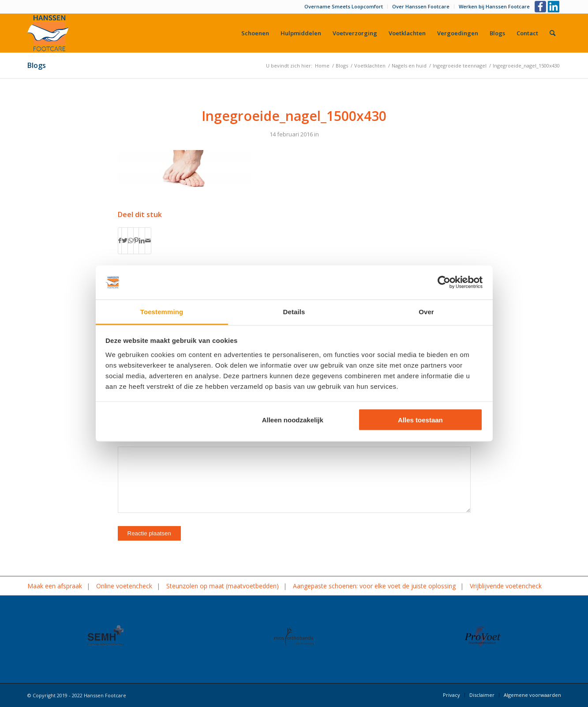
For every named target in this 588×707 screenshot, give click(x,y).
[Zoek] (552, 33)
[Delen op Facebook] (120, 241)
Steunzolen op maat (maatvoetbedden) (223, 586)
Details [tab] (294, 311)
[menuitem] (344, 7)
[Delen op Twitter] (125, 241)
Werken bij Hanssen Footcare (494, 6)
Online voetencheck (124, 586)
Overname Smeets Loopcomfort (344, 6)
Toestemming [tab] (162, 311)
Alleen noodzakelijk (293, 420)
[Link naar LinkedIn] (554, 7)
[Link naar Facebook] (541, 7)
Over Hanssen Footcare (421, 6)
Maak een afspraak (55, 586)
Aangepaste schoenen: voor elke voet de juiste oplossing (374, 586)
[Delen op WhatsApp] (131, 241)
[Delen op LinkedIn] (142, 241)
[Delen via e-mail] (148, 241)
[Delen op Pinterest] (136, 241)
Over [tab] (426, 311)
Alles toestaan (420, 420)
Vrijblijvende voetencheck (506, 586)
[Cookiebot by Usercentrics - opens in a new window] (444, 282)
